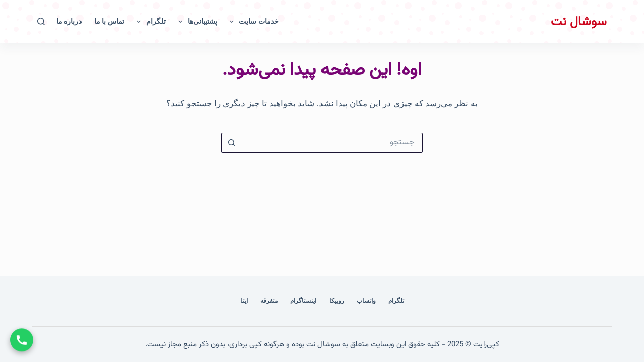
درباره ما (69, 21)
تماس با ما (109, 21)
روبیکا (337, 301)
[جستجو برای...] (332, 143)
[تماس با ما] (22, 340)
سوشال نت (579, 22)
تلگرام (149, 22)
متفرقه (269, 301)
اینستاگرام (303, 301)
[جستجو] (41, 21)
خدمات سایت (252, 22)
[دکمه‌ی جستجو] (231, 143)
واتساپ (366, 301)
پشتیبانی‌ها (196, 22)
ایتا (244, 301)
